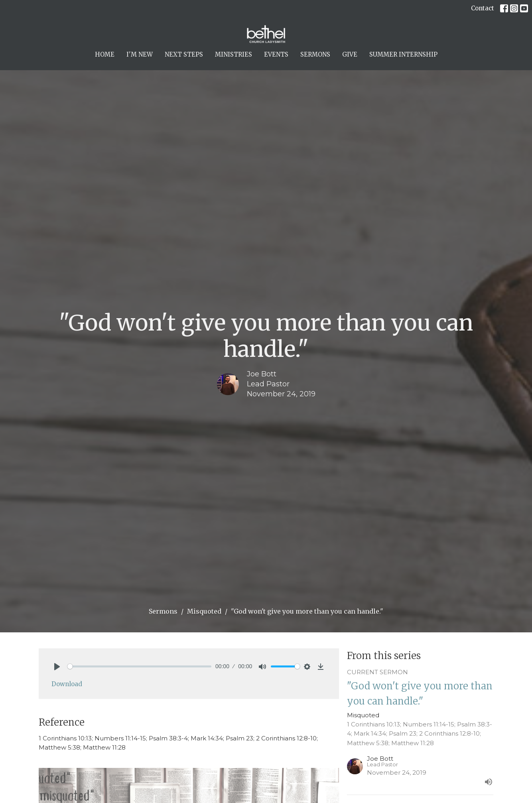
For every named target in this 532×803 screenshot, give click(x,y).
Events (276, 54)
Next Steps (184, 54)
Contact (483, 8)
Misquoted (204, 611)
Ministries (233, 54)
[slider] (139, 666)
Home (105, 54)
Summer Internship (403, 54)
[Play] (57, 667)
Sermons (315, 54)
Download (67, 684)
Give (350, 54)
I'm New (140, 54)
